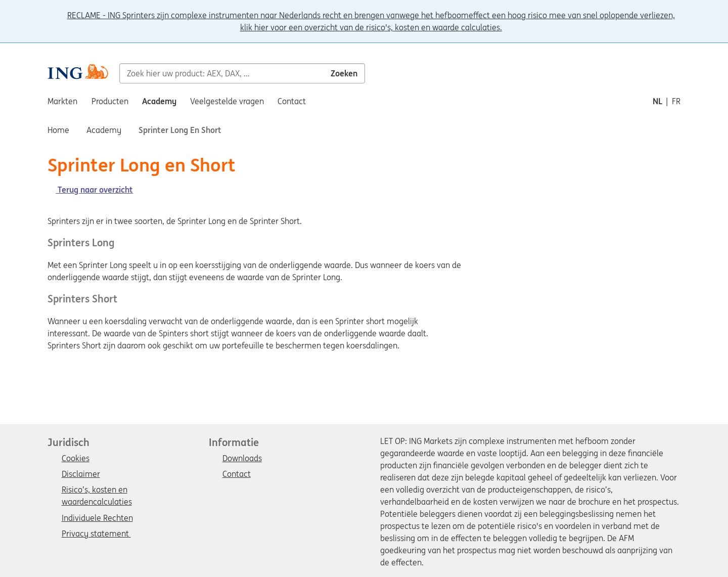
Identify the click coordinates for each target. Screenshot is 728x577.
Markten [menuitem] (62, 101)
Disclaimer (81, 474)
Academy (104, 130)
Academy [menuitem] (159, 101)
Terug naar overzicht (90, 190)
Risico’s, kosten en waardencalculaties (97, 491)
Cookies (76, 459)
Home (58, 130)
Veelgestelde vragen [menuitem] (227, 101)
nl (657, 101)
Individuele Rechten (97, 518)
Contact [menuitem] (292, 101)
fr (676, 101)
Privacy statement (96, 534)
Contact (237, 474)
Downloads (242, 459)
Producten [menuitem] (110, 101)
